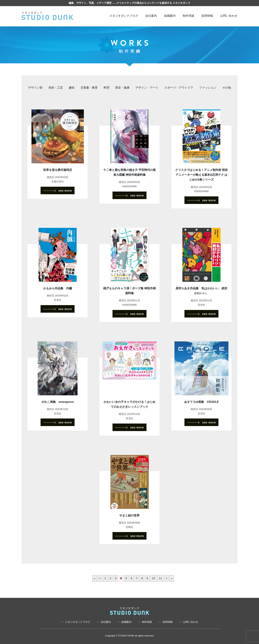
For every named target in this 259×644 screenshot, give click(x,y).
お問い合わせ (229, 16)
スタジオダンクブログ (124, 16)
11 (160, 578)
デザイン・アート (147, 88)
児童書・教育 (89, 88)
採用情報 (207, 16)
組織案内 (170, 16)
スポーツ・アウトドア (179, 88)
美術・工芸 (56, 88)
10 (153, 578)
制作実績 (188, 16)
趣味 (72, 88)
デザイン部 (35, 88)
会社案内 (151, 16)
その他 (227, 88)
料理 (106, 88)
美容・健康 (122, 88)
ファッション (208, 88)
